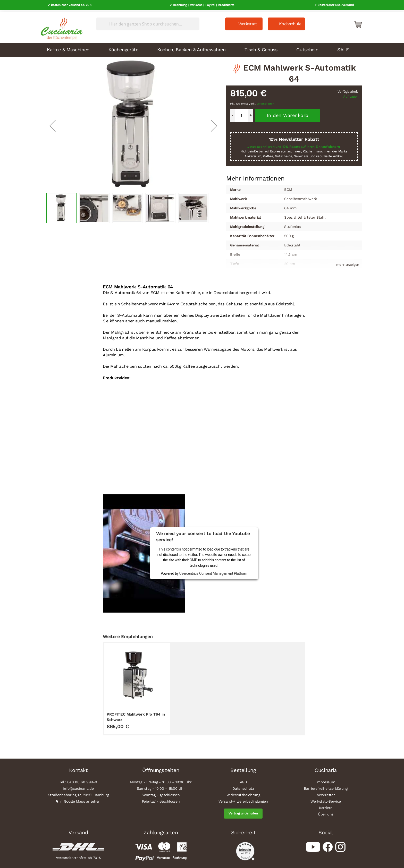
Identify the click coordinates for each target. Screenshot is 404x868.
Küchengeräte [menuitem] (123, 48)
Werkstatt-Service (326, 800)
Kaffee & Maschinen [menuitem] (68, 48)
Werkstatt (248, 22)
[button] (53, 124)
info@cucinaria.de (78, 787)
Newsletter (326, 794)
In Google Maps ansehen (80, 800)
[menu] (202, 48)
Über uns (326, 813)
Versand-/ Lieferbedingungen (243, 800)
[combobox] (148, 22)
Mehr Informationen (255, 176)
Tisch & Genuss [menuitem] (261, 48)
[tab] (255, 177)
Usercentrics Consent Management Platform (213, 572)
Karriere (326, 806)
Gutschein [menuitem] (307, 48)
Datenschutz (243, 787)
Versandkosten (265, 102)
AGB (243, 781)
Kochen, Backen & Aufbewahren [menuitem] (191, 48)
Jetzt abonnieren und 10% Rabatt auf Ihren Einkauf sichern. (294, 145)
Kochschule (290, 22)
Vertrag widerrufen (243, 812)
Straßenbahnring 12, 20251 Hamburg (78, 794)
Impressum (326, 781)
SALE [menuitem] (343, 48)
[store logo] (60, 26)
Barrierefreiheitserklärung (326, 787)
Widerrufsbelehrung (243, 794)
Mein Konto (336, 23)
